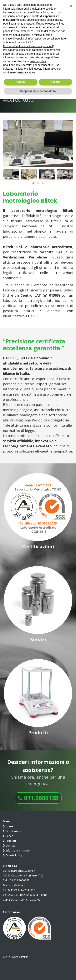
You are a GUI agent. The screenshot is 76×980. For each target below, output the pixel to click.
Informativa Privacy (16, 850)
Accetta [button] (56, 82)
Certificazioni (12, 831)
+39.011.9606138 (19, 880)
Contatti (9, 845)
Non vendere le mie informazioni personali (28, 46)
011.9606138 (38, 798)
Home (8, 826)
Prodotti (9, 841)
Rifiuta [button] (21, 82)
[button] (33, 183)
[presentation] (8, 144)
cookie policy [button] (54, 20)
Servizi (8, 836)
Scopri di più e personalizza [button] (38, 91)
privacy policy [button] (38, 61)
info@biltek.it (17, 885)
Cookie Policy (13, 855)
